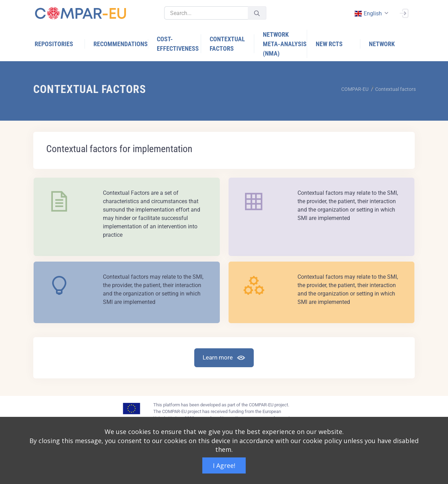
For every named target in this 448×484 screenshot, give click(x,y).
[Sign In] (404, 13)
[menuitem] (60, 44)
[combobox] (371, 13)
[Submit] (257, 13)
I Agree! (224, 465)
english (368, 13)
